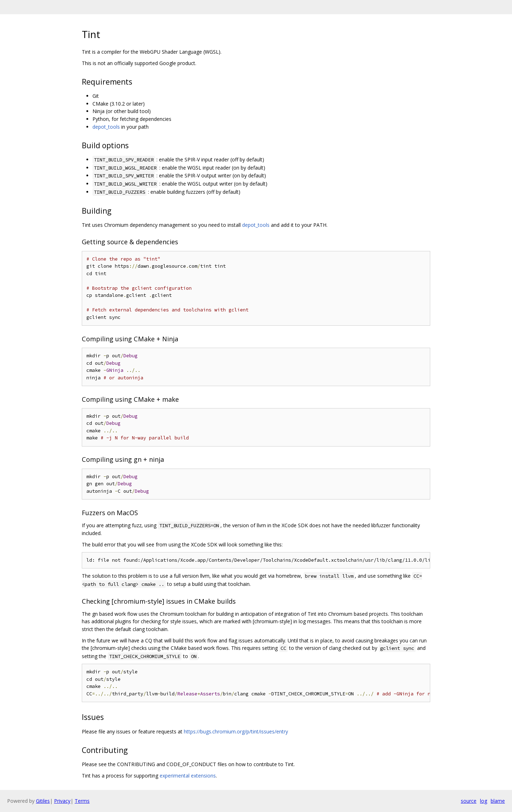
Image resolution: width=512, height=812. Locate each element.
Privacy (62, 801)
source (469, 801)
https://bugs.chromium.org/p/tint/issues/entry (236, 731)
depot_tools (106, 127)
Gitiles (43, 801)
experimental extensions (188, 776)
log (484, 801)
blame (498, 801)
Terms (82, 801)
